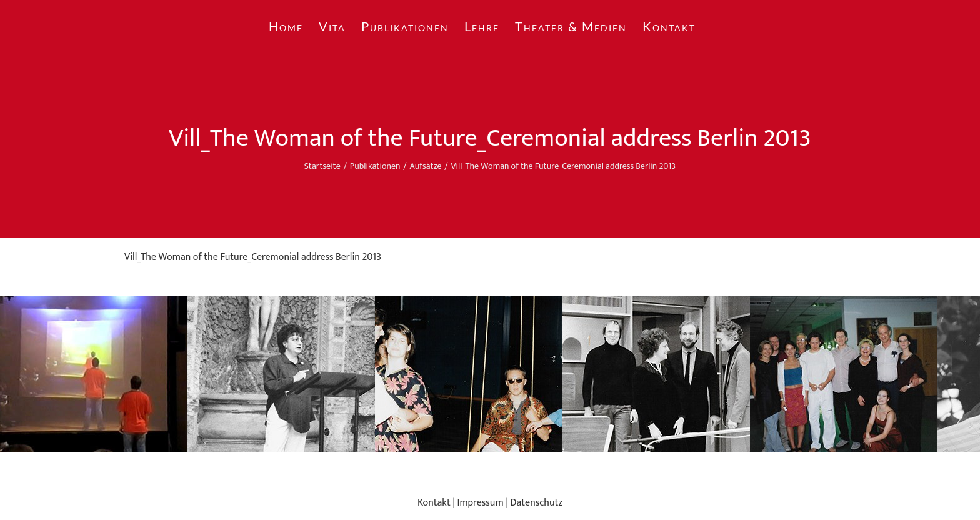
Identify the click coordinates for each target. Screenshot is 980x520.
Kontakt (434, 503)
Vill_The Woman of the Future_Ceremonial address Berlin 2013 (253, 257)
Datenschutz (536, 503)
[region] (490, 374)
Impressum (480, 503)
